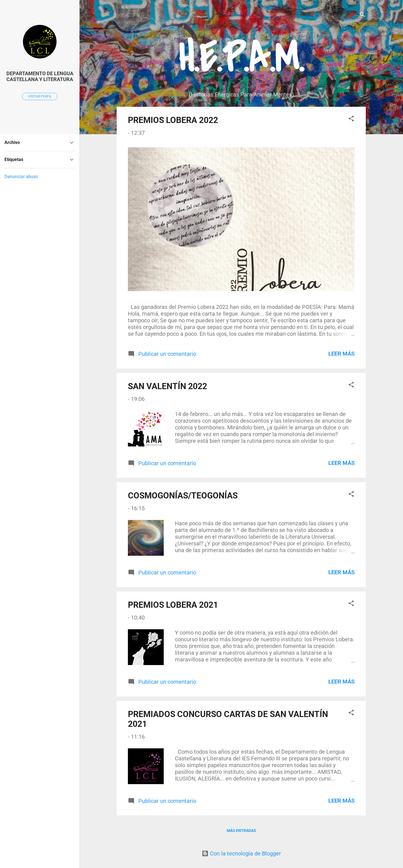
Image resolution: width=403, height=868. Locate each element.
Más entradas (241, 831)
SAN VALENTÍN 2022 (167, 386)
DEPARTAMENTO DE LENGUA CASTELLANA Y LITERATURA (40, 76)
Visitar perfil (40, 96)
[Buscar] (362, 15)
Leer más (341, 354)
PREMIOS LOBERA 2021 (173, 605)
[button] (351, 119)
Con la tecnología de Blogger (241, 853)
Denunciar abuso (21, 177)
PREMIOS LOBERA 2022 (173, 120)
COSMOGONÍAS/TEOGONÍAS (183, 496)
